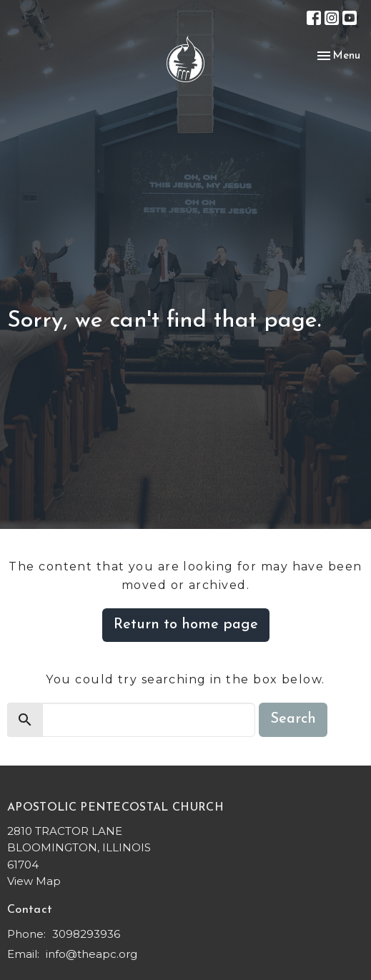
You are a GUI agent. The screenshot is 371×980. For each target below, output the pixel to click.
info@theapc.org (91, 954)
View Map (34, 881)
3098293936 (86, 934)
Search (293, 719)
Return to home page (186, 625)
